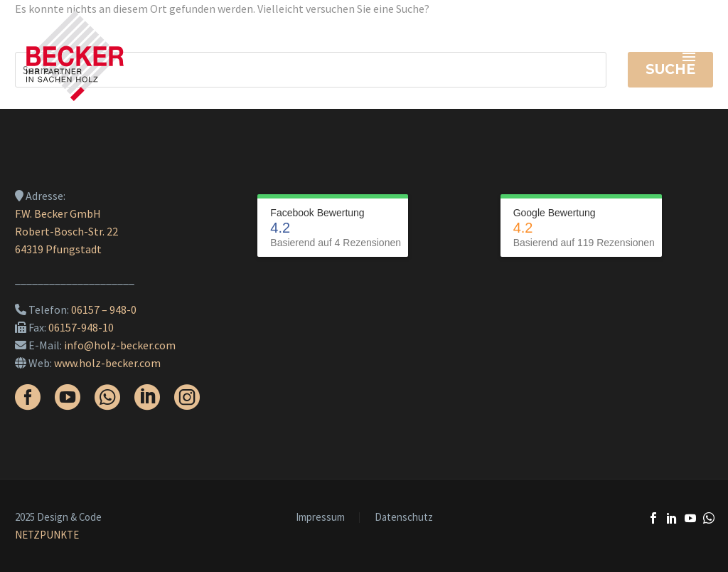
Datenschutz (404, 518)
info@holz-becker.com (120, 345)
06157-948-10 (81, 327)
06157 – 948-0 (104, 309)
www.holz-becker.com (107, 363)
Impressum (320, 518)
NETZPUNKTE (47, 535)
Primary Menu (689, 57)
